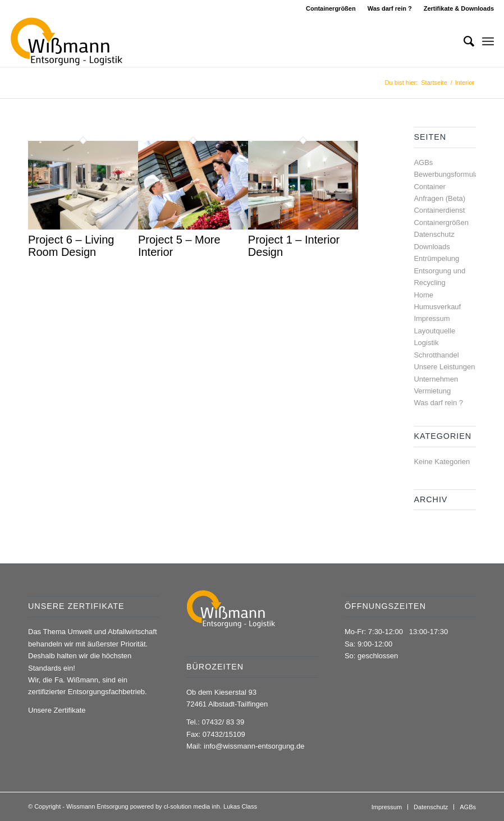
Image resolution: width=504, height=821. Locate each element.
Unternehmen (436, 379)
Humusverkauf (437, 307)
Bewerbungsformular (447, 174)
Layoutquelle (434, 331)
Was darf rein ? (390, 8)
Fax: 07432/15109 (216, 734)
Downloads (432, 247)
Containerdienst (439, 210)
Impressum (432, 318)
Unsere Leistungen (444, 367)
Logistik (426, 343)
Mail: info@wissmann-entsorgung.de (245, 746)
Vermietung (432, 391)
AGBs (423, 162)
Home (423, 295)
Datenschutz (434, 234)
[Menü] (488, 42)
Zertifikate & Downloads (459, 8)
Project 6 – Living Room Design (71, 246)
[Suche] (463, 42)
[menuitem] (331, 8)
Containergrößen (331, 8)
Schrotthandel (436, 355)
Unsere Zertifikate (57, 710)
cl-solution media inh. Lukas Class (210, 806)
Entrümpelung (436, 258)
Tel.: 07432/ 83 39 (215, 722)
